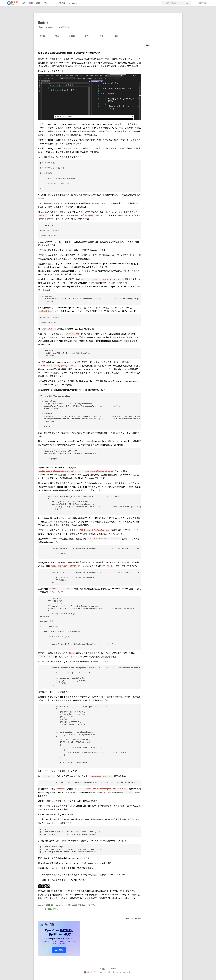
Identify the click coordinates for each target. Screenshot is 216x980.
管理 (116, 36)
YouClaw (73, 3)
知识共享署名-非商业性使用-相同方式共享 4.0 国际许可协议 (74, 891)
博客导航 (92, 868)
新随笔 (72, 36)
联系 (87, 36)
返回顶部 (138, 918)
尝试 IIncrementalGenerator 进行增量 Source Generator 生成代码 (83, 863)
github (54, 814)
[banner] (11, 3)
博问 (46, 3)
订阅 (101, 36)
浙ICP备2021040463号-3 (122, 972)
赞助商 (62, 3)
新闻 (38, 3)
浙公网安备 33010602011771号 (97, 972)
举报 (93, 905)
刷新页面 (129, 918)
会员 (23, 3)
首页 (57, 36)
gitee (62, 814)
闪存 (53, 3)
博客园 (42, 36)
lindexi (44, 23)
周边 (31, 3)
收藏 (89, 905)
